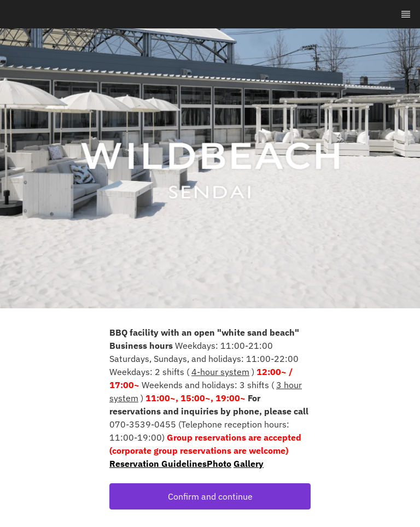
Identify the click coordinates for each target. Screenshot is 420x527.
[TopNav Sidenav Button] (406, 14)
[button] (210, 496)
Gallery (249, 464)
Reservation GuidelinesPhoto (170, 464)
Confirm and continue (210, 496)
